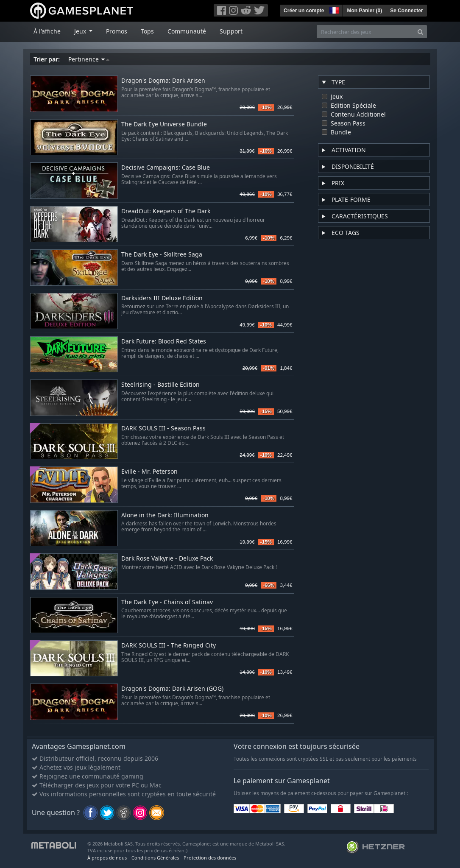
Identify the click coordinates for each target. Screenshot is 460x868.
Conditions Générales (155, 858)
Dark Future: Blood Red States (164, 342)
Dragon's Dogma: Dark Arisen (163, 81)
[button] (333, 9)
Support (231, 31)
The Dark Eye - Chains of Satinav (167, 602)
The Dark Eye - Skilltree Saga (162, 255)
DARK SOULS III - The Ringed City (169, 646)
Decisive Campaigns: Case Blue (166, 168)
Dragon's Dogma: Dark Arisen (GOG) (172, 689)
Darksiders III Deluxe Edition (162, 298)
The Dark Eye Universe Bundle (164, 124)
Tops (147, 31)
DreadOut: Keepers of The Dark (166, 211)
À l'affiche (47, 31)
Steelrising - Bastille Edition (160, 385)
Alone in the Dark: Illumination (165, 515)
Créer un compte (304, 11)
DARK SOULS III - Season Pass (163, 428)
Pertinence (89, 59)
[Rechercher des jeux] (365, 32)
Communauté (187, 31)
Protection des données (210, 858)
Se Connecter (406, 11)
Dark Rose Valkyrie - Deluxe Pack (167, 559)
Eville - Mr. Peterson (149, 472)
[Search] (420, 32)
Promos (117, 31)
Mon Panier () (364, 11)
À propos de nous (107, 858)
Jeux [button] (81, 31)
